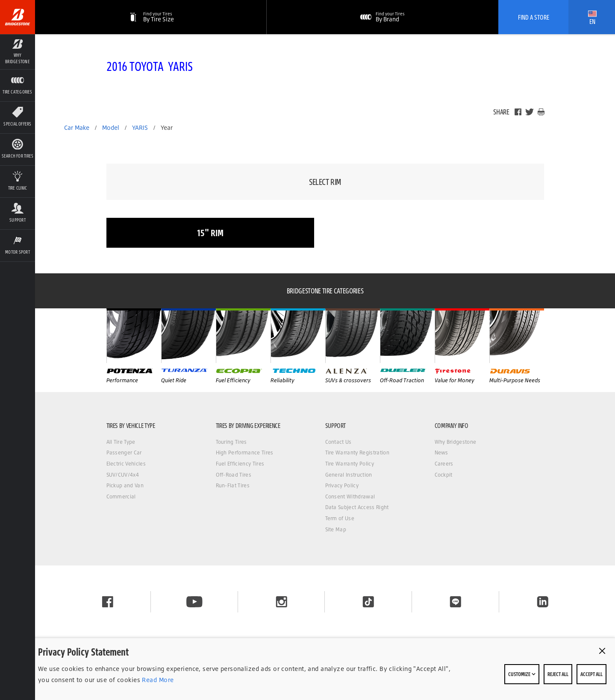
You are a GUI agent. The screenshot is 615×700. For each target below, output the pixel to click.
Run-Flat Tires (233, 485)
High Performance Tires (245, 453)
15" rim (210, 233)
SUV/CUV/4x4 (123, 475)
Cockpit (444, 475)
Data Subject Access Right (357, 507)
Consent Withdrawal (350, 496)
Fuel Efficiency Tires (240, 464)
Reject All (558, 674)
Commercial (121, 496)
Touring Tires (231, 442)
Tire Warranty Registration (357, 453)
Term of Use (340, 518)
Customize (522, 674)
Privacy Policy (342, 485)
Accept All (591, 674)
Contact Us (338, 442)
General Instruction (349, 475)
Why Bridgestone (456, 442)
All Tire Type (121, 442)
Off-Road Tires (234, 475)
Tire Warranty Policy (350, 464)
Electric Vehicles (126, 464)
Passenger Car (124, 453)
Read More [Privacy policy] (157, 680)
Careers (444, 464)
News (441, 453)
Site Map (336, 529)
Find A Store (534, 17)
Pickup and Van (125, 485)
